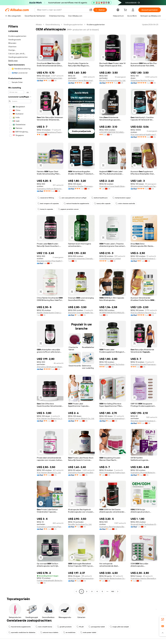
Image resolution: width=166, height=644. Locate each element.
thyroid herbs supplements (20, 627)
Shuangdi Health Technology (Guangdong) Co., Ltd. (144, 524)
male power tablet (88, 632)
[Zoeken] (100, 10)
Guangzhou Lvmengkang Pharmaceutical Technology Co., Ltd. (50, 527)
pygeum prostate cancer (68, 209)
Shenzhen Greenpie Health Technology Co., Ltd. (81, 313)
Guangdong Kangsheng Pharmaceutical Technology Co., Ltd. (50, 132)
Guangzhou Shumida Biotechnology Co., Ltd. (144, 473)
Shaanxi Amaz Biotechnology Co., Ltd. (144, 259)
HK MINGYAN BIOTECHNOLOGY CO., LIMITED (113, 313)
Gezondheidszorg (53, 25)
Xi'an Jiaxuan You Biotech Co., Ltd (50, 418)
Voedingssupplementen (73, 25)
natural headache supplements (76, 204)
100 (113, 591)
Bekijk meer (13, 61)
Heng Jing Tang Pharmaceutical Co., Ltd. (81, 578)
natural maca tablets (49, 632)
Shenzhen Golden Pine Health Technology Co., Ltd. (50, 261)
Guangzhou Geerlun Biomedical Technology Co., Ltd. (144, 578)
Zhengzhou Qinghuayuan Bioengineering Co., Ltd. (50, 367)
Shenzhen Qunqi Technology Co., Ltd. (144, 421)
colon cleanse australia (125, 204)
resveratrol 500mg (46, 198)
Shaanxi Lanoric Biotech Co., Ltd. (81, 418)
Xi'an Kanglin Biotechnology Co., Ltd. (113, 578)
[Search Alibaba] (62, 10)
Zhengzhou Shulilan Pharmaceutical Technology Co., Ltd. (81, 186)
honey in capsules (45, 209)
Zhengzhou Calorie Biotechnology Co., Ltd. (81, 80)
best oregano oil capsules (48, 204)
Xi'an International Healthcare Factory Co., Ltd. (144, 135)
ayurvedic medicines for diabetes (22, 632)
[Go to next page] (118, 591)
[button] (91, 10)
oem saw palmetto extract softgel (73, 198)
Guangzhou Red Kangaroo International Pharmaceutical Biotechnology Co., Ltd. (50, 78)
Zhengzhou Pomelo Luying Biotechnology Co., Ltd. (81, 473)
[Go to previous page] (76, 591)
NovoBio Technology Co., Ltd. (80, 524)
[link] (163, 619)
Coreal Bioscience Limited (110, 259)
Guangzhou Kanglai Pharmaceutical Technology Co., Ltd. (144, 364)
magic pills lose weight (119, 627)
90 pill (80, 627)
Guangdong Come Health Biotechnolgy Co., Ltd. (113, 186)
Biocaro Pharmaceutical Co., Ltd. (112, 80)
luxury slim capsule (102, 204)
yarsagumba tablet (97, 627)
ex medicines (69, 632)
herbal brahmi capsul (121, 198)
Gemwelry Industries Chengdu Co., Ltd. (81, 259)
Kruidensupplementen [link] (96, 25)
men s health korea (44, 627)
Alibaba (39, 25)
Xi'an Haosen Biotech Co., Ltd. (49, 473)
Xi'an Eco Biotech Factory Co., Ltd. (144, 313)
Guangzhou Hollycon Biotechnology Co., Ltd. (50, 189)
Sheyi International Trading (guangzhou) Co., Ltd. (113, 473)
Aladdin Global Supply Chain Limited (50, 313)
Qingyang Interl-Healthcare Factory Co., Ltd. (144, 186)
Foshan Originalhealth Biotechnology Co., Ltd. (50, 580)
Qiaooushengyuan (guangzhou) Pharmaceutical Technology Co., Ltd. (113, 418)
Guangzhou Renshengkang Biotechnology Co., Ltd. (113, 527)
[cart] (126, 10)
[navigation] (20, 308)
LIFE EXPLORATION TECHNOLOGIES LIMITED (113, 132)
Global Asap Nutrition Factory (142, 80)
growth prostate (64, 627)
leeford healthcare (99, 198)
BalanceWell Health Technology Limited (113, 364)
